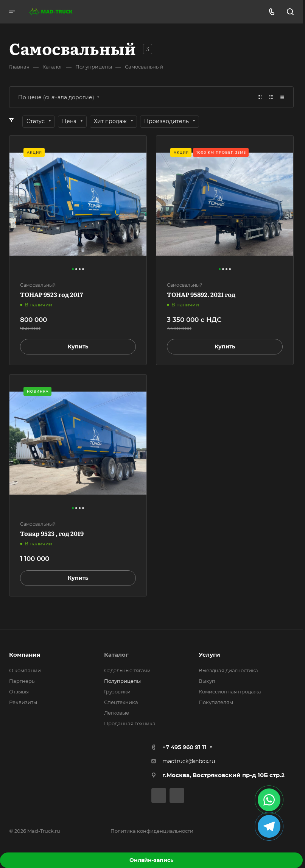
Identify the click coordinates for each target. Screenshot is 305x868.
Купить (78, 347)
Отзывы (19, 692)
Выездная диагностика (228, 670)
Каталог (116, 655)
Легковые (117, 713)
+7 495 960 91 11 (184, 747)
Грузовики (117, 692)
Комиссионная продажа (230, 692)
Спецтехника (121, 702)
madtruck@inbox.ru (189, 761)
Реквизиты (23, 702)
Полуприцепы (122, 681)
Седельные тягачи (127, 670)
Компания (25, 655)
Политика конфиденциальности (152, 831)
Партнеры (22, 681)
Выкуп (207, 681)
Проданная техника (130, 723)
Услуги (209, 655)
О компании (25, 670)
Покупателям (216, 702)
